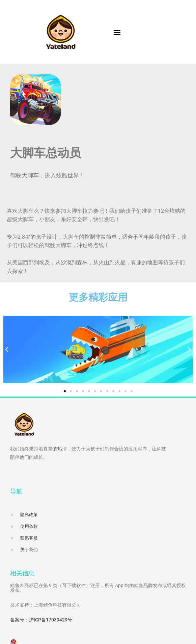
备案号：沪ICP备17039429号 (41, 620)
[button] (117, 32)
